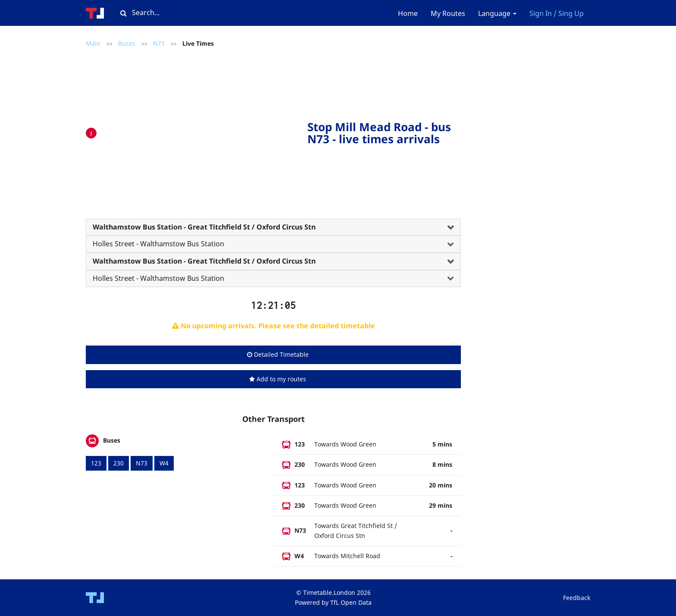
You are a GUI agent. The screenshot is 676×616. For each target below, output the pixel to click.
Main (93, 43)
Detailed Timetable (278, 354)
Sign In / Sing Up (557, 13)
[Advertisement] (204, 131)
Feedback (577, 598)
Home (408, 13)
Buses (127, 43)
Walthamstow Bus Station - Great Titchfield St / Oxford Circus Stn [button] (204, 227)
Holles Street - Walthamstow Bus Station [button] (158, 244)
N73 (159, 43)
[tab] (273, 227)
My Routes (448, 13)
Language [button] (497, 13)
